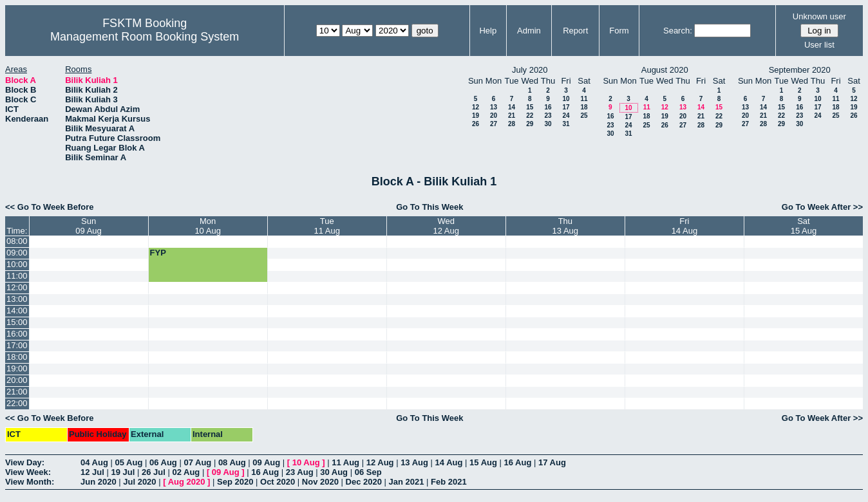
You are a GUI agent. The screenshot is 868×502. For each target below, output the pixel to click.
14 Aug (449, 462)
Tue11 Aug (327, 226)
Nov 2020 (320, 482)
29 (530, 124)
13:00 (17, 299)
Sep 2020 (235, 482)
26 (476, 124)
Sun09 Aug (89, 226)
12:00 (17, 287)
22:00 (17, 403)
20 (494, 116)
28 (512, 124)
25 (584, 116)
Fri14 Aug (685, 226)
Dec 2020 (364, 482)
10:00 (17, 264)
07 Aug (197, 462)
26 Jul (154, 472)
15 (530, 107)
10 (566, 99)
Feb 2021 (449, 482)
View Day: (25, 462)
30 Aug (334, 472)
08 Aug (232, 462)
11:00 (17, 276)
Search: (678, 31)
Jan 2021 (407, 482)
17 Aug (552, 462)
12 (476, 107)
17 (566, 107)
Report (575, 31)
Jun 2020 (99, 482)
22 (530, 116)
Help (488, 31)
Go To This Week (429, 207)
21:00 (17, 392)
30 (548, 124)
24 (566, 116)
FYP (158, 253)
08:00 (17, 241)
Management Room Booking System (145, 37)
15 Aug (483, 462)
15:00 (17, 322)
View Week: (28, 472)
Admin (529, 31)
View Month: (30, 482)
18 (584, 107)
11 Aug (345, 462)
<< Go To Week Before (50, 207)
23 (548, 116)
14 (512, 107)
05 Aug (128, 462)
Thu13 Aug (566, 226)
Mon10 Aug (208, 226)
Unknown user (819, 16)
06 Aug (163, 462)
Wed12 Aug (447, 226)
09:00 (17, 253)
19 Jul (123, 472)
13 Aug (414, 462)
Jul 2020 (139, 482)
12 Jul (92, 472)
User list (819, 45)
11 (584, 99)
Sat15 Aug (804, 226)
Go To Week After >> (822, 207)
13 (494, 107)
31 (566, 124)
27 (494, 124)
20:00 (17, 380)
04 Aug (94, 462)
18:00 (17, 357)
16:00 (17, 334)
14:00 (17, 311)
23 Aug (300, 472)
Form (619, 31)
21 (512, 116)
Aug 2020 (187, 482)
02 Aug (186, 472)
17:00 (17, 345)
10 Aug (306, 462)
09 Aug (266, 462)
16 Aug (518, 462)
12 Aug (380, 462)
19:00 (17, 368)
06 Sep (368, 472)
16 (548, 107)
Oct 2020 (278, 482)
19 (476, 116)
